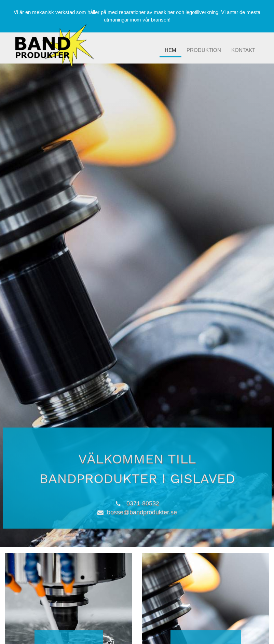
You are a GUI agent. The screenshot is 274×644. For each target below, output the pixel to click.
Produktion (204, 50)
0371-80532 (143, 503)
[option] (137, 305)
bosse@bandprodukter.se (142, 512)
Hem (170, 50)
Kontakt (243, 50)
